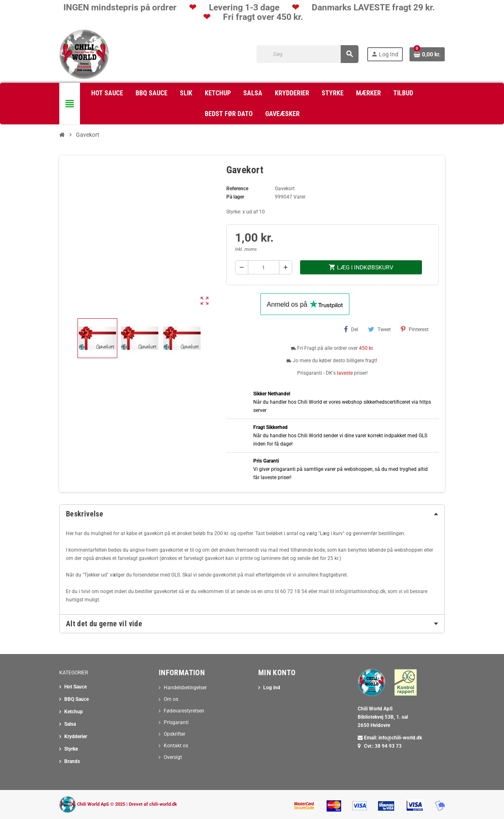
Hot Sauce (75, 687)
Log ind (272, 688)
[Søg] (307, 54)
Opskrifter (174, 734)
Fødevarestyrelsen (184, 711)
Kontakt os (176, 746)
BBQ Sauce (76, 699)
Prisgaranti (176, 722)
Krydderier (76, 737)
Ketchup (74, 712)
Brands (72, 761)
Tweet (379, 329)
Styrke (71, 749)
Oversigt (173, 757)
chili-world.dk (163, 804)
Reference (237, 189)
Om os (171, 699)
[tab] (252, 514)
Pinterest (415, 329)
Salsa (70, 724)
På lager (235, 197)
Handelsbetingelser (185, 688)
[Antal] (264, 267)
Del (351, 329)
